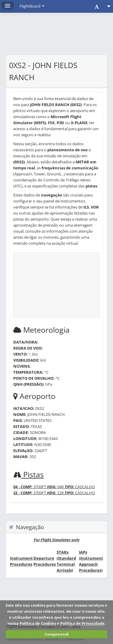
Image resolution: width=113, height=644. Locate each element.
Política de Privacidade (82, 623)
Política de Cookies (38, 623)
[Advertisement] (56, 37)
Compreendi (57, 634)
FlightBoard (32, 6)
